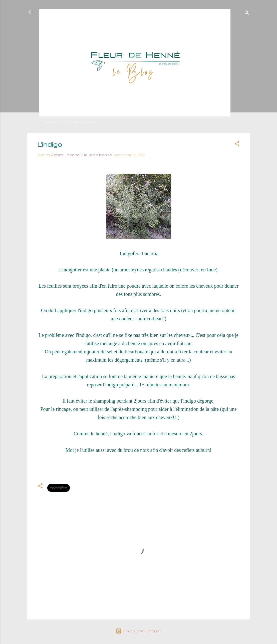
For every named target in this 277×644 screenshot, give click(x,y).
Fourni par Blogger (138, 631)
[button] (237, 145)
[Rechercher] (247, 14)
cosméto (59, 488)
